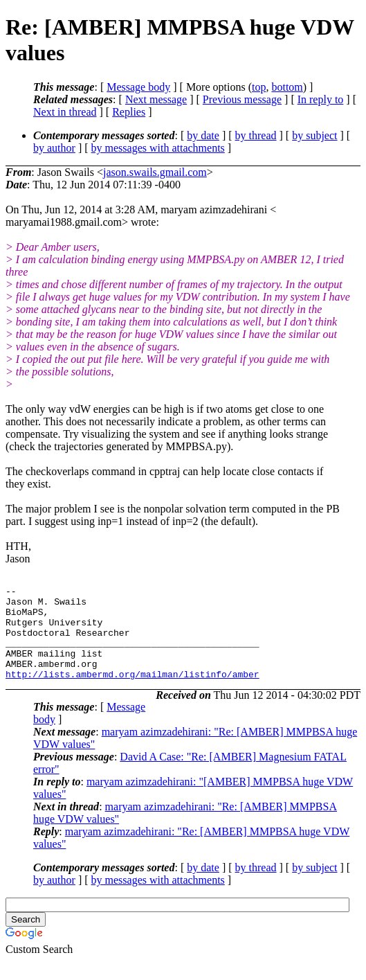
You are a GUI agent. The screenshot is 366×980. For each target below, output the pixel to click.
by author (54, 148)
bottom (287, 87)
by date (203, 135)
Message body (138, 87)
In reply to (321, 99)
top (259, 87)
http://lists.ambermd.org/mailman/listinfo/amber (132, 693)
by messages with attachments (158, 148)
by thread (256, 135)
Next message (156, 99)
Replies (129, 112)
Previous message (242, 99)
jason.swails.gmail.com (155, 172)
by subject (314, 135)
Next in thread (65, 112)
